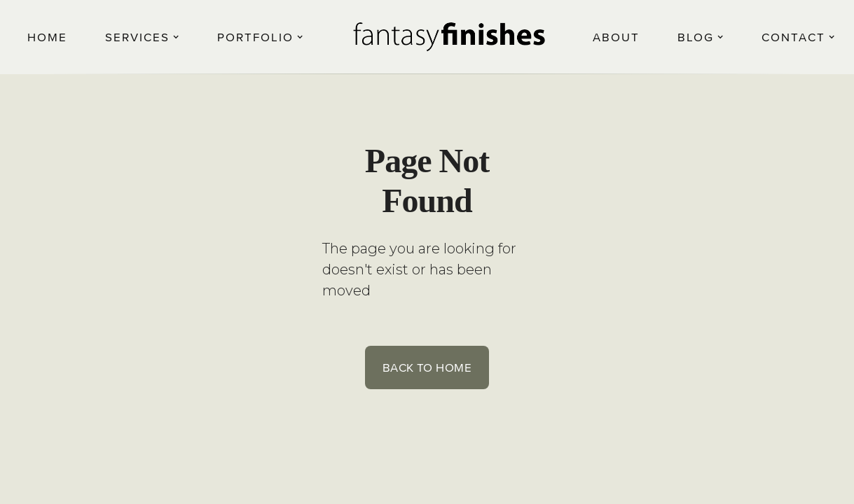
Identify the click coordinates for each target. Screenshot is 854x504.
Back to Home (427, 367)
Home (47, 37)
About (616, 37)
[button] (142, 37)
